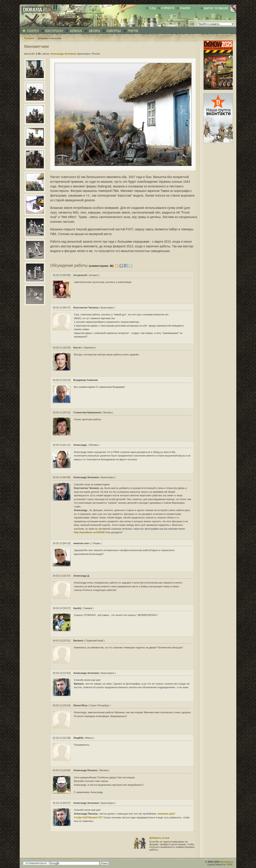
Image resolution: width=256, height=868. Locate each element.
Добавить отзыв (160, 838)
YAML (230, 864)
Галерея (29, 38)
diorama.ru (227, 862)
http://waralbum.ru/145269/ (89, 532)
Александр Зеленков (63, 54)
